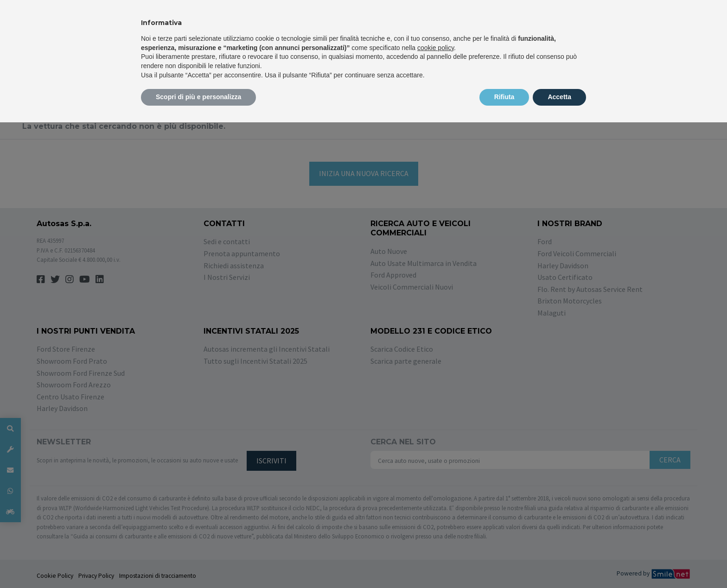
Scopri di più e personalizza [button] (198, 97)
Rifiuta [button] (504, 97)
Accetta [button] (559, 97)
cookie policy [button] (436, 48)
